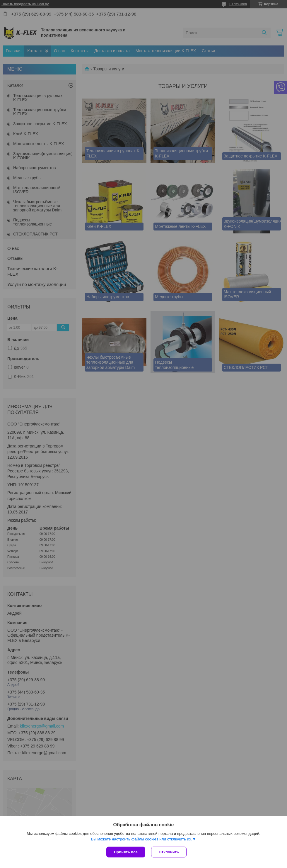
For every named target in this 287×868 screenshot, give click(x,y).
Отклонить (169, 852)
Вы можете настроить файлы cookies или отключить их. (141, 839)
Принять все (126, 852)
